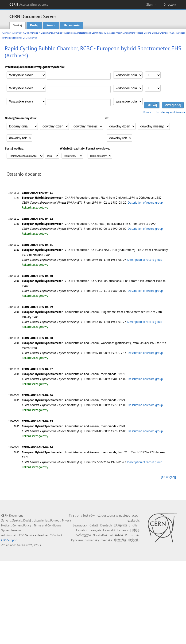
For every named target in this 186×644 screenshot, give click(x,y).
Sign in (151, 4)
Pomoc (51, 25)
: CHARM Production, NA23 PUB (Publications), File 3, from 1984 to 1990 (89, 224)
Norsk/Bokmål (103, 535)
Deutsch (106, 525)
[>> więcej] (168, 477)
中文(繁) (134, 540)
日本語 (135, 530)
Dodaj (34, 25)
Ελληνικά (120, 525)
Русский (77, 540)
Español (82, 530)
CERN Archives (31, 33)
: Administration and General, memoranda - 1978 (73, 426)
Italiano (122, 530)
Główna (6, 33)
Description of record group (145, 203)
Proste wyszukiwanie (170, 112)
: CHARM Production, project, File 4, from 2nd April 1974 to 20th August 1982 (92, 198)
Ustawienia (72, 25)
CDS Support (9, 540)
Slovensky (92, 540)
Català (94, 525)
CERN (29, 4)
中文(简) (120, 540)
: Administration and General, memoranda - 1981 (73, 374)
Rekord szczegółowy (35, 207)
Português (132, 535)
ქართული (83, 535)
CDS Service (27, 535)
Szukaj (17, 25)
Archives (16, 33)
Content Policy (22, 525)
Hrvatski (109, 530)
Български (80, 525)
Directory (170, 4)
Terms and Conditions (47, 525)
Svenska (107, 540)
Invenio (16, 530)
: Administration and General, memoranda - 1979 (73, 400)
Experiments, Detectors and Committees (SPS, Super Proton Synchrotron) (100, 33)
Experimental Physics (51, 33)
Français (95, 530)
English (134, 525)
